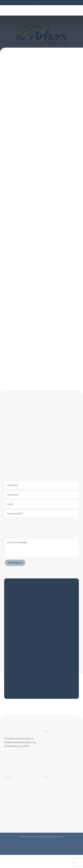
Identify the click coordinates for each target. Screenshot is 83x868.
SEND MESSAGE (15, 563)
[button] (19, 3)
